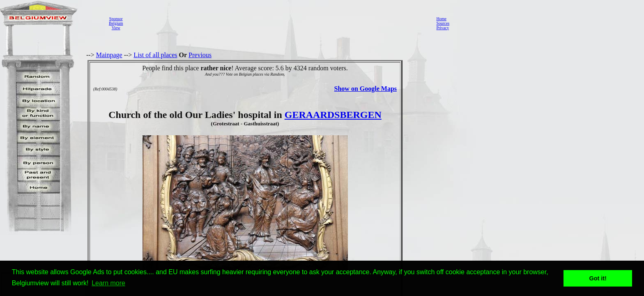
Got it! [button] (598, 278)
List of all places (155, 55)
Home (441, 19)
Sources (443, 23)
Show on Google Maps (366, 89)
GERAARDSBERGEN (333, 115)
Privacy (443, 28)
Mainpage (109, 55)
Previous (200, 55)
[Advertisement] (277, 23)
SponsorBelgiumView (116, 23)
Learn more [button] (108, 283)
